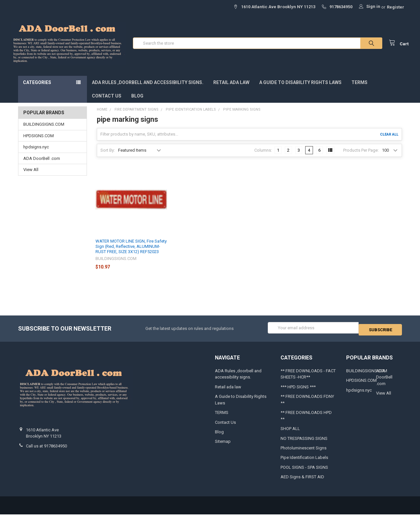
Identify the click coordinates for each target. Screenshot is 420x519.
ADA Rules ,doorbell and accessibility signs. (148, 89)
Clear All (389, 141)
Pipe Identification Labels (304, 462)
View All (31, 176)
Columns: (263, 156)
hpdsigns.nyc (36, 153)
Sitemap (223, 446)
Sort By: (108, 156)
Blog (137, 102)
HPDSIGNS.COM (39, 142)
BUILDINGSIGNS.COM (44, 131)
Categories (37, 89)
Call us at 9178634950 (46, 451)
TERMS (359, 89)
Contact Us (107, 102)
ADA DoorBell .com (42, 165)
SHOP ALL (290, 433)
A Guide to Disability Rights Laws (300, 89)
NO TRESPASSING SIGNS (304, 443)
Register (396, 7)
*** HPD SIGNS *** (298, 391)
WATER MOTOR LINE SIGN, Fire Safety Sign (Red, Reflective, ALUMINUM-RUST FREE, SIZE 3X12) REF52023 (131, 253)
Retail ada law (231, 89)
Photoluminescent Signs (304, 453)
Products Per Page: (361, 156)
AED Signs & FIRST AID (302, 481)
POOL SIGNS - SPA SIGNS (304, 472)
